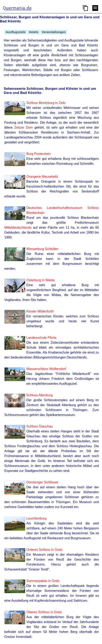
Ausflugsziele (16, 32)
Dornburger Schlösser (42, 482)
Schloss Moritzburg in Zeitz (46, 103)
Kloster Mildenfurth (40, 311)
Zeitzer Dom (24, 127)
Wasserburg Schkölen (42, 249)
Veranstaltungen (54, 32)
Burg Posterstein (38, 154)
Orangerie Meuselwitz (42, 177)
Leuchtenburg (36, 518)
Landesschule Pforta (41, 338)
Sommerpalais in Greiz (43, 581)
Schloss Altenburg (39, 395)
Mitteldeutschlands (18, 228)
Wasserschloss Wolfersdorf (46, 369)
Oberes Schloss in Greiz (44, 612)
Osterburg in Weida (41, 280)
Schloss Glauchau (40, 426)
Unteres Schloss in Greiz (44, 550)
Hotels (34, 32)
